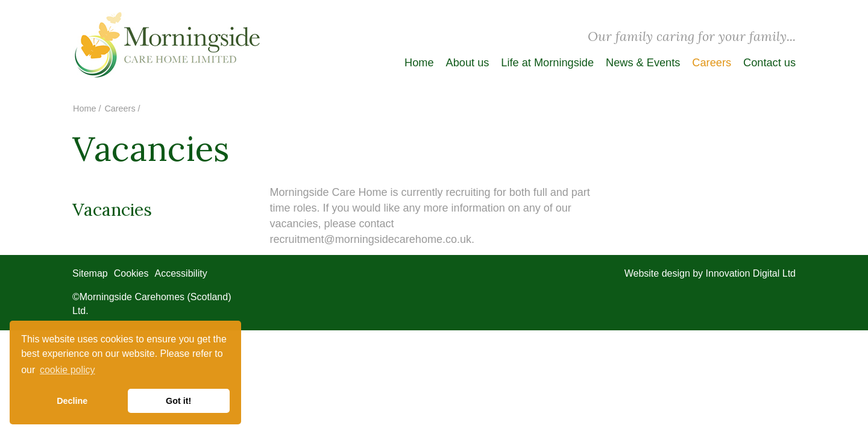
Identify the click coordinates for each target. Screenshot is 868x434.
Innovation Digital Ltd (751, 273)
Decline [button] (72, 401)
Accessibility (181, 273)
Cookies (131, 273)
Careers (712, 63)
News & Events (643, 63)
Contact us (769, 63)
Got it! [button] (178, 401)
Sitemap (90, 273)
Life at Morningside (547, 63)
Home (419, 63)
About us (468, 63)
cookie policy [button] (68, 370)
